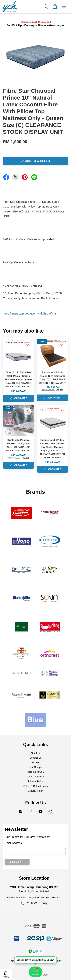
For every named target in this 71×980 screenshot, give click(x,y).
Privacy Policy (35, 781)
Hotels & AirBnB (35, 772)
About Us (35, 753)
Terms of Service (35, 777)
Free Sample (35, 767)
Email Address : (14, 843)
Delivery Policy (36, 791)
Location (35, 763)
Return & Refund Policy (35, 786)
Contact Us (35, 758)
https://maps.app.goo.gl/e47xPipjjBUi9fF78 (30, 313)
